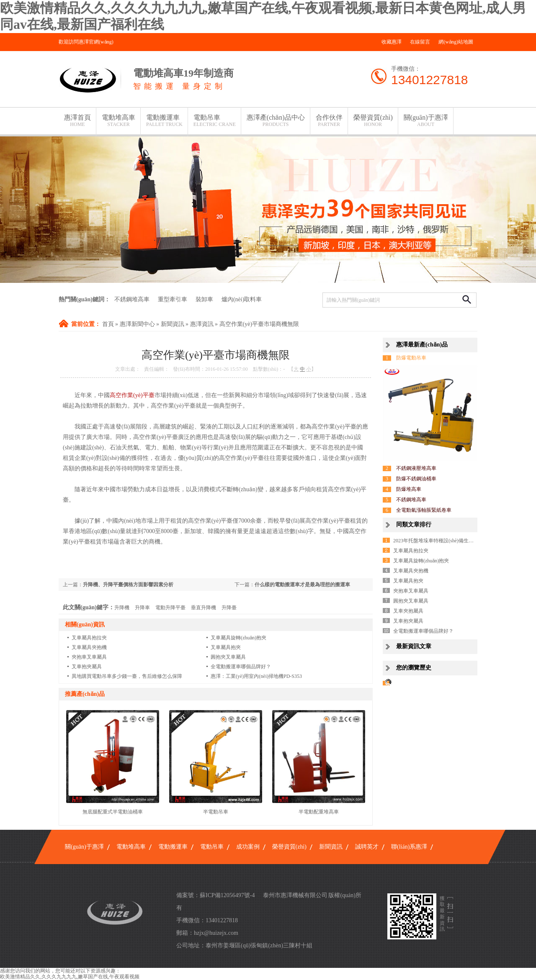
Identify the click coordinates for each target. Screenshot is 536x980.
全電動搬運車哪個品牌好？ (241, 667)
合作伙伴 (329, 121)
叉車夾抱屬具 (408, 611)
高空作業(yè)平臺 (132, 395)
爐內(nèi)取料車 (242, 299)
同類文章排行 (414, 525)
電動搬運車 (164, 121)
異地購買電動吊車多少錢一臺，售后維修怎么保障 (127, 676)
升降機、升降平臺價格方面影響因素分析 (128, 585)
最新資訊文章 (414, 646)
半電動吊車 (216, 812)
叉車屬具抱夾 (226, 647)
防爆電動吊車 (411, 358)
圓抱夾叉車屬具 (228, 657)
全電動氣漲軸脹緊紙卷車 (424, 510)
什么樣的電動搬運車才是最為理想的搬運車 (302, 585)
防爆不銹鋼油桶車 (416, 479)
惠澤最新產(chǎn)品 (422, 345)
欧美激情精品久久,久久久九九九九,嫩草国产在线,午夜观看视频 (70, 977)
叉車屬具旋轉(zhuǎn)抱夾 (238, 638)
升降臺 (229, 608)
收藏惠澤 (392, 42)
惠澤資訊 (202, 324)
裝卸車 (204, 299)
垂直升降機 (204, 608)
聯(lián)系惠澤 (409, 847)
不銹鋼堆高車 (132, 299)
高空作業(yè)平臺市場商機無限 (259, 324)
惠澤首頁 (77, 121)
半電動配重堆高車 (319, 812)
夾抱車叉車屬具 (89, 657)
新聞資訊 (173, 324)
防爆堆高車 (409, 489)
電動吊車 (215, 121)
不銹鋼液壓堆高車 (416, 468)
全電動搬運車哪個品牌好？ (423, 631)
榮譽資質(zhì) (373, 121)
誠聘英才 (367, 847)
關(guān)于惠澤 (426, 121)
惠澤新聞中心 (137, 324)
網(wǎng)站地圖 (456, 42)
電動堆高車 (119, 121)
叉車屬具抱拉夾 (89, 638)
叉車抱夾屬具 (87, 667)
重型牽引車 (173, 299)
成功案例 (248, 847)
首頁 (108, 324)
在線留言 (420, 42)
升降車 (142, 608)
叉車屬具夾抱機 (89, 647)
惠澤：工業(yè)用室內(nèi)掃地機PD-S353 (256, 676)
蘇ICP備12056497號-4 (227, 895)
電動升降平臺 (170, 608)
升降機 (122, 608)
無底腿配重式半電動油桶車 (113, 812)
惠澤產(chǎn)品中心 (276, 121)
